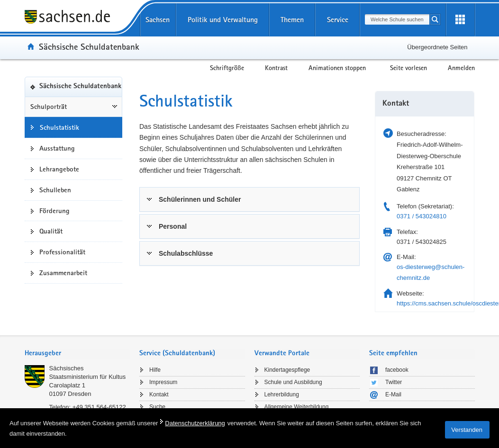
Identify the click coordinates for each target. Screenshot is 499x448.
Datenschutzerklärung (195, 423)
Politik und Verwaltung (223, 20)
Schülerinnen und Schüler (200, 199)
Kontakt (159, 394)
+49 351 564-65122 (99, 407)
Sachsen (158, 20)
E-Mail (393, 394)
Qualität (51, 231)
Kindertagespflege (287, 370)
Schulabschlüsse (186, 253)
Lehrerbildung (282, 394)
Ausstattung (57, 148)
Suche (157, 407)
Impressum (163, 382)
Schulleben (55, 190)
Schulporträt (49, 107)
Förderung (54, 211)
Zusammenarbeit (63, 273)
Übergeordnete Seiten (437, 47)
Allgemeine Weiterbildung (297, 407)
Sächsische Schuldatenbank (89, 46)
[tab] (249, 199)
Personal (173, 226)
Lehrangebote (59, 169)
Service (338, 20)
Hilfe (155, 370)
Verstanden (467, 430)
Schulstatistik (59, 127)
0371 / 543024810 (422, 216)
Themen (292, 20)
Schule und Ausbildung (293, 382)
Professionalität (62, 252)
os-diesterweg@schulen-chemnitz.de (431, 272)
